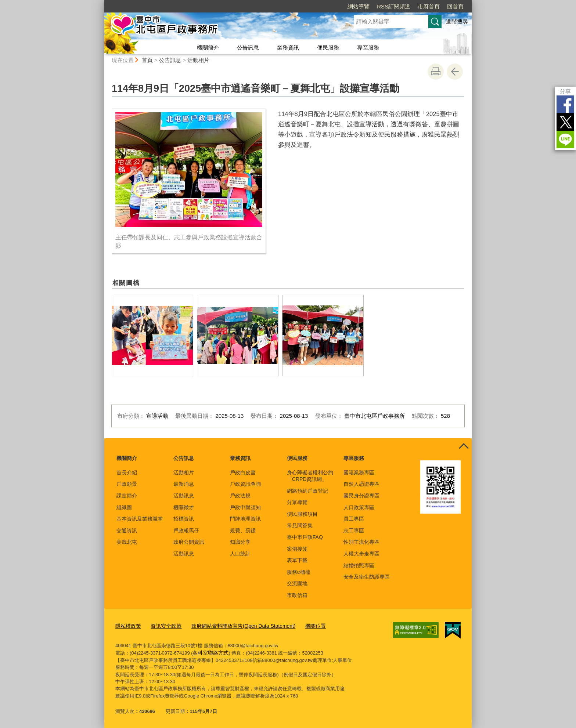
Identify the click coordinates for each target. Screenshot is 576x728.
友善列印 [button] (436, 72)
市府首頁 (429, 6)
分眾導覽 (297, 502)
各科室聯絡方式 (209, 652)
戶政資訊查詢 (245, 484)
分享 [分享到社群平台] (565, 91)
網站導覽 (359, 6)
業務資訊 (288, 48)
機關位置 (303, 625)
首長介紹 (127, 472)
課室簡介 (127, 496)
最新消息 (184, 484)
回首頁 (455, 6)
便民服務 (328, 48)
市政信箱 (297, 595)
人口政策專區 (359, 507)
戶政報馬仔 (186, 530)
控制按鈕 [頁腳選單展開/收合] (464, 446)
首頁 (147, 60)
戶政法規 (240, 496)
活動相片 (198, 60)
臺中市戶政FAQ (305, 537)
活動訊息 (184, 496)
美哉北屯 (127, 542)
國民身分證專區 (361, 496)
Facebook (565, 104)
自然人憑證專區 (361, 484)
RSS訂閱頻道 (394, 6)
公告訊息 (248, 48)
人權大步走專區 (361, 554)
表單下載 (297, 560)
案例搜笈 (297, 549)
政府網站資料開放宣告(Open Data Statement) (236, 625)
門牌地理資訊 (245, 519)
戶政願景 (127, 484)
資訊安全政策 (163, 625)
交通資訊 (127, 530)
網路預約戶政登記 (307, 491)
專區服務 (368, 48)
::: (101, 3)
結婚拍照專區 (359, 565)
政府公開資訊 (189, 542)
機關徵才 (184, 507)
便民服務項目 (302, 514)
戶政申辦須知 (245, 507)
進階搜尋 (457, 21)
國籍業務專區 (359, 472)
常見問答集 (300, 525)
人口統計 (240, 554)
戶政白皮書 (243, 472)
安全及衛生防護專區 (367, 577)
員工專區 (354, 519)
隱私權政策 (127, 625)
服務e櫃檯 (299, 572)
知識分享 (240, 542)
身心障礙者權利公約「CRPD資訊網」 (310, 476)
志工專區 (354, 530)
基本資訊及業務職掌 (140, 519)
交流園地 (297, 583)
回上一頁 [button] (455, 72)
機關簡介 (208, 48)
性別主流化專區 (361, 542)
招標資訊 (184, 519)
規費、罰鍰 (243, 530)
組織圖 (124, 507)
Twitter (565, 122)
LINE (565, 140)
